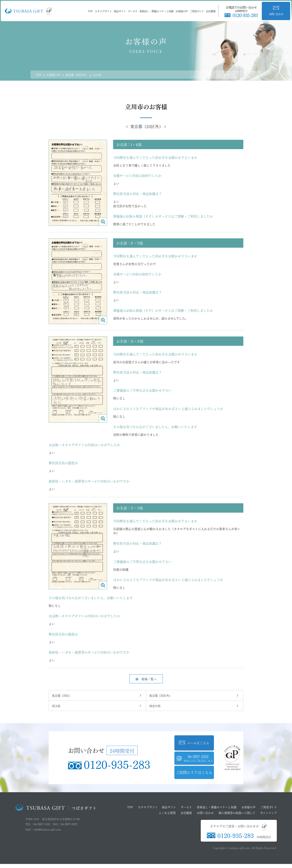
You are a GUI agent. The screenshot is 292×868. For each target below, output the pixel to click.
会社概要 (211, 11)
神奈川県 (155, 706)
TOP (90, 11)
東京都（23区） (62, 695)
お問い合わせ (205, 813)
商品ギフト (120, 11)
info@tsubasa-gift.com (47, 829)
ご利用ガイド (197, 11)
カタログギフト (103, 11)
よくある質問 (167, 813)
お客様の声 (181, 11)
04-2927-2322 (198, 758)
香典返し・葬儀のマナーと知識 (156, 11)
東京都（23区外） (161, 695)
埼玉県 (56, 706)
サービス (133, 11)
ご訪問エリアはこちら (194, 772)
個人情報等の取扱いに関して (237, 813)
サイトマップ (268, 813)
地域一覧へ (146, 679)
